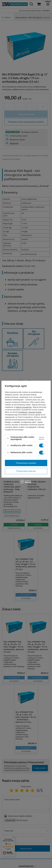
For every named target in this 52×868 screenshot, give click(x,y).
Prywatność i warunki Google (30, 412)
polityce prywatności (24, 407)
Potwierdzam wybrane (26, 471)
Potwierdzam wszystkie (26, 463)
